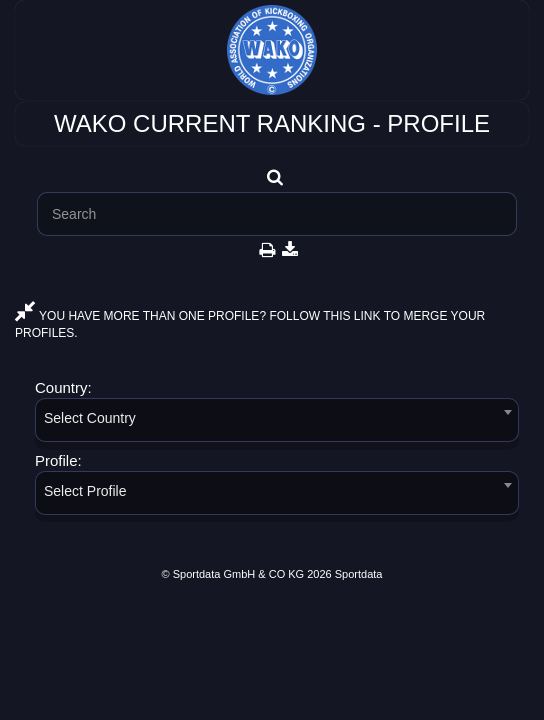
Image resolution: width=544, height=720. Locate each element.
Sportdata (359, 574)
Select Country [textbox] (90, 418)
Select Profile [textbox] (85, 491)
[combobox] (277, 423)
